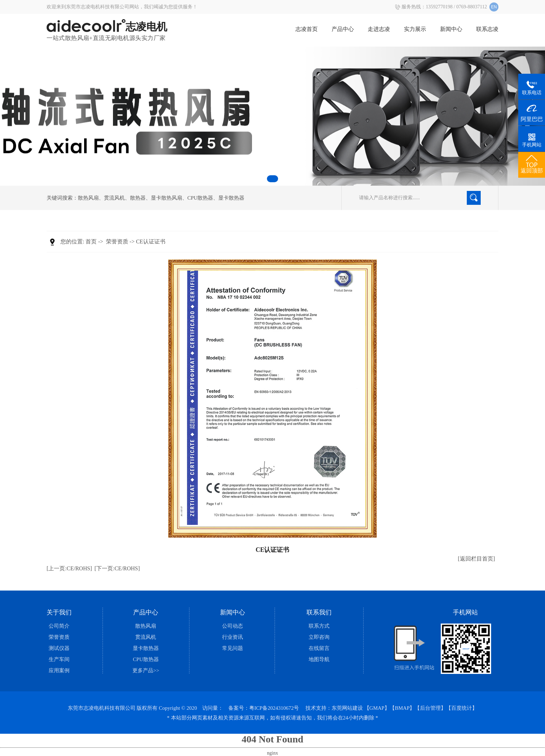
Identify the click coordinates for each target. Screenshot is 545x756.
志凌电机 (107, 27)
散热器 (138, 198)
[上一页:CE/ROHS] (69, 568)
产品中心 (343, 29)
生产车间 (59, 659)
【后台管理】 (430, 708)
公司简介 (59, 626)
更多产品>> (146, 670)
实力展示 (415, 29)
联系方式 (319, 626)
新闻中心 (451, 29)
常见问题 (233, 648)
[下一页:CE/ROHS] (117, 568)
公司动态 (233, 626)
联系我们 (319, 612)
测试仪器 (59, 648)
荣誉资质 (117, 242)
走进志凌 (379, 29)
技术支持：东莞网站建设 (334, 708)
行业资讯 (233, 637)
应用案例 (59, 670)
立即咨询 (319, 637)
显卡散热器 (231, 198)
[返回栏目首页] (476, 559)
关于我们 (59, 612)
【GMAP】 (377, 708)
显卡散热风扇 (166, 198)
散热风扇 (88, 198)
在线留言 (319, 648)
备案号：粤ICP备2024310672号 (264, 708)
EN (494, 7)
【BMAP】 (402, 708)
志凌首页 (307, 29)
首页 (91, 242)
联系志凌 (487, 29)
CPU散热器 (200, 198)
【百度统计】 (462, 708)
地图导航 (319, 659)
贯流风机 (114, 198)
